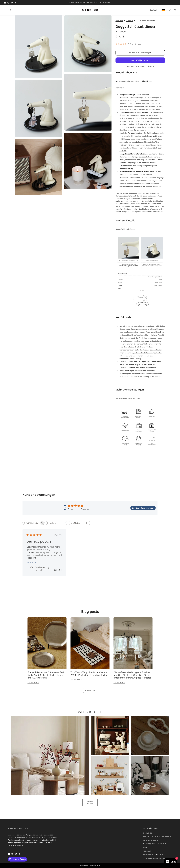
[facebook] (5, 2)
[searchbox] (31, 523)
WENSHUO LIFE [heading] (90, 712)
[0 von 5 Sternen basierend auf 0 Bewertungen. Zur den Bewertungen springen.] (128, 44)
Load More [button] (90, 802)
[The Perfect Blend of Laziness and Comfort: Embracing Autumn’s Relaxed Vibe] (133, 643)
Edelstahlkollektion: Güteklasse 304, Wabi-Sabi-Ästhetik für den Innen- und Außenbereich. (46, 675)
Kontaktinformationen (154, 855)
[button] (90, 866)
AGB (145, 847)
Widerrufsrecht (151, 840)
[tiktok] (15, 2)
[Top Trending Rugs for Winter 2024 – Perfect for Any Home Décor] (90, 643)
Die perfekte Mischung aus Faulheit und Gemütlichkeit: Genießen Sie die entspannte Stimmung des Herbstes (132, 675)
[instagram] (8, 2)
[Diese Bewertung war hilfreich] (55, 570)
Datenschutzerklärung (155, 844)
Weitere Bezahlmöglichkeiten (140, 66)
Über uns (147, 833)
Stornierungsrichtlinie (154, 858)
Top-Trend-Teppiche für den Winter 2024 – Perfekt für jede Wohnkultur (89, 674)
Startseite (119, 20)
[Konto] (170, 10)
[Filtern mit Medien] (79, 523)
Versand (147, 851)
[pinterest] (12, 2)
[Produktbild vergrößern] (39, 47)
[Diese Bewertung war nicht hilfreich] (59, 570)
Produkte (129, 20)
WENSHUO (121, 32)
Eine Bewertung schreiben (143, 508)
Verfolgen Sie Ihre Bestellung (158, 837)
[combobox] (57, 523)
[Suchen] (10, 10)
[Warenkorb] (175, 10)
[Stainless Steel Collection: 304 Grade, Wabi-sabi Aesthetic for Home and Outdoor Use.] (47, 643)
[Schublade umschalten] (5, 10)
